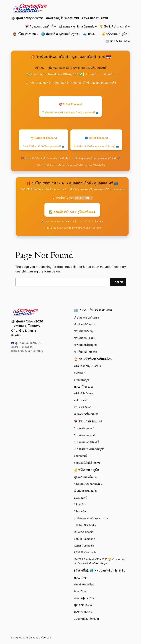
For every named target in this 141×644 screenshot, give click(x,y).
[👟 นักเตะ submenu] (98, 34)
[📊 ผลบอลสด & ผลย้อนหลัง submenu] (96, 26)
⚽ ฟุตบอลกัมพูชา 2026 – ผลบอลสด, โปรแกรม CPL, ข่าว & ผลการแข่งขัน (60, 18)
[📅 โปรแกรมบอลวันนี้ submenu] (55, 26)
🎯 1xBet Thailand (70, 108)
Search (118, 282)
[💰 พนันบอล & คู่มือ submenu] (129, 34)
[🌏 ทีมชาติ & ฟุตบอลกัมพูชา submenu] (80, 34)
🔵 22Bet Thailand (96, 142)
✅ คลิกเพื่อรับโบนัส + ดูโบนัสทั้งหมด (72, 212)
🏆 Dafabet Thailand (44, 142)
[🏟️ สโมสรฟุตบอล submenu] (37, 34)
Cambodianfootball (40, 637)
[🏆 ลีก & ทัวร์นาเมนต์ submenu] (129, 26)
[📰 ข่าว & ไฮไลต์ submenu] (129, 41)
